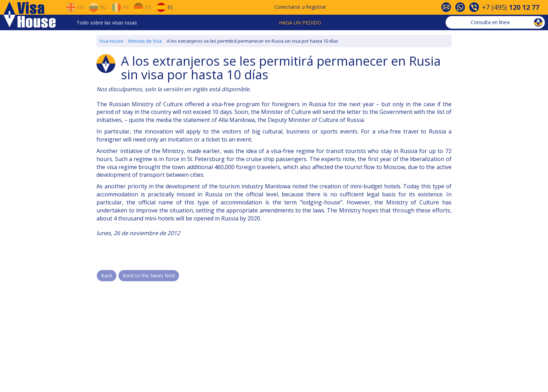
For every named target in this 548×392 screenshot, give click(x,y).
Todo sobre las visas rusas (107, 23)
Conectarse (287, 7)
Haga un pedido (300, 23)
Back (107, 275)
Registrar (316, 7)
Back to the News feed (149, 275)
